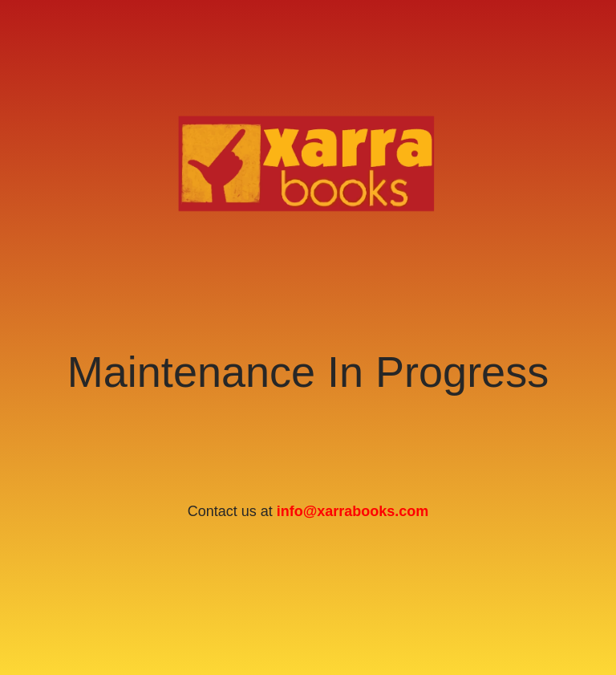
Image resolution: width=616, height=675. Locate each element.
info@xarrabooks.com (353, 511)
